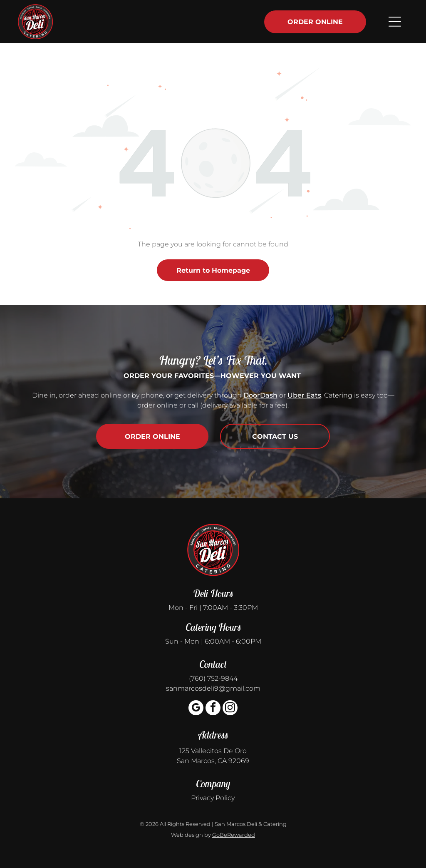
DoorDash (260, 395)
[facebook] (213, 709)
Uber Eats (304, 395)
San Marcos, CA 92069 (213, 761)
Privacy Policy (213, 798)
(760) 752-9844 (213, 678)
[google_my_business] (196, 709)
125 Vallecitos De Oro (213, 751)
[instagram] (230, 709)
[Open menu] (395, 22)
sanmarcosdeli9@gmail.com (213, 688)
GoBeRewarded (234, 835)
